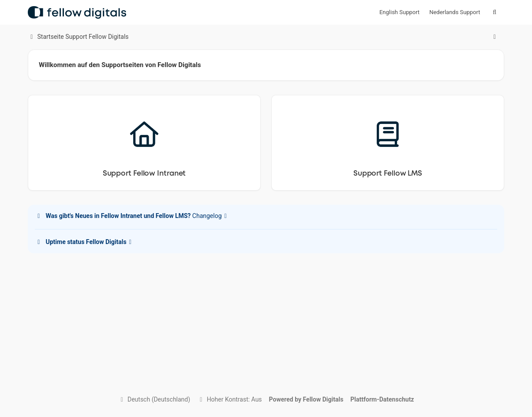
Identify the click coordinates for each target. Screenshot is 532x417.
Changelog (132, 216)
